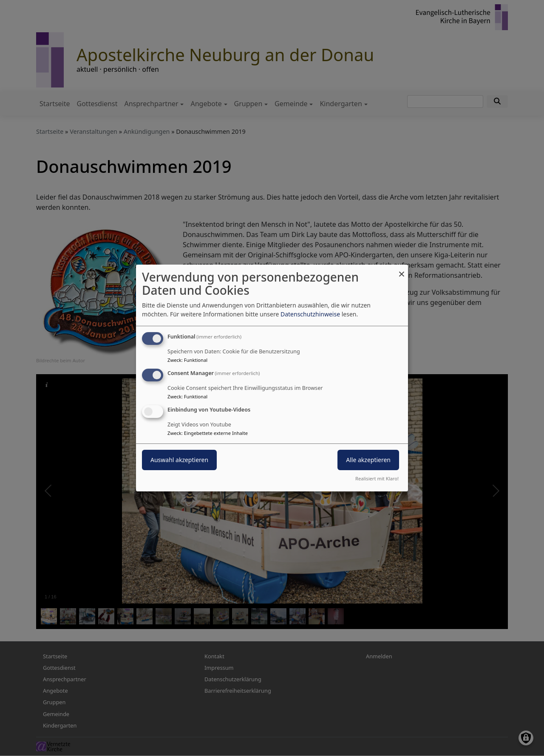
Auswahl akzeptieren (179, 460)
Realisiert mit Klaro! (377, 478)
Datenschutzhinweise (310, 314)
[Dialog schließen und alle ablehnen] (402, 270)
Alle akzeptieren (368, 460)
